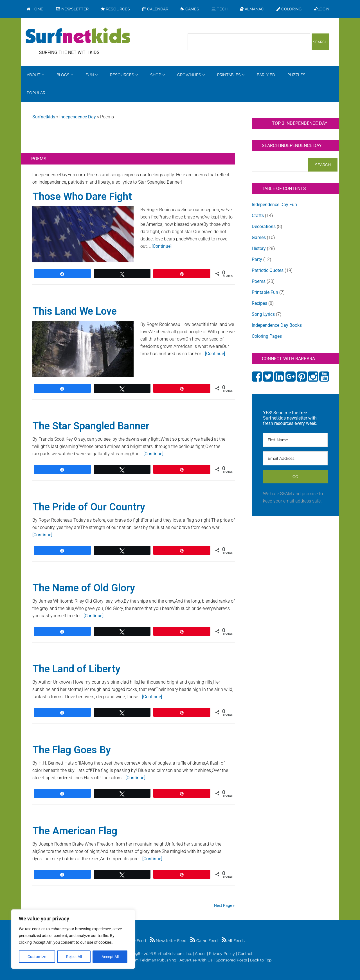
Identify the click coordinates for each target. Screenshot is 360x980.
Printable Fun (265, 292)
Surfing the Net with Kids (78, 36)
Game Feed (204, 941)
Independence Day (78, 117)
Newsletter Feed (168, 941)
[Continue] (162, 246)
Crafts (258, 216)
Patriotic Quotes (268, 270)
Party (257, 259)
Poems (259, 281)
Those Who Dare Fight (82, 197)
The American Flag (75, 831)
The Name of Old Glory (84, 588)
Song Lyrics (263, 314)
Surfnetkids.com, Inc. (173, 954)
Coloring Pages (267, 336)
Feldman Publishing (158, 960)
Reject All (74, 957)
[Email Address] (295, 458)
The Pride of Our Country (89, 507)
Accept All (110, 957)
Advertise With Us (196, 960)
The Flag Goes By (72, 750)
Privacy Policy (222, 954)
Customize (37, 957)
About (200, 954)
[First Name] (295, 440)
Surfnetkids (44, 117)
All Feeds (233, 941)
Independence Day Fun (274, 205)
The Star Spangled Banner (91, 426)
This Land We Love (75, 311)
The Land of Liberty (76, 669)
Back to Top (261, 960)
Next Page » (224, 905)
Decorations (264, 227)
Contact (245, 954)
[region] (73, 939)
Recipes (259, 303)
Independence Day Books (277, 325)
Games (259, 237)
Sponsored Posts (231, 960)
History (259, 248)
